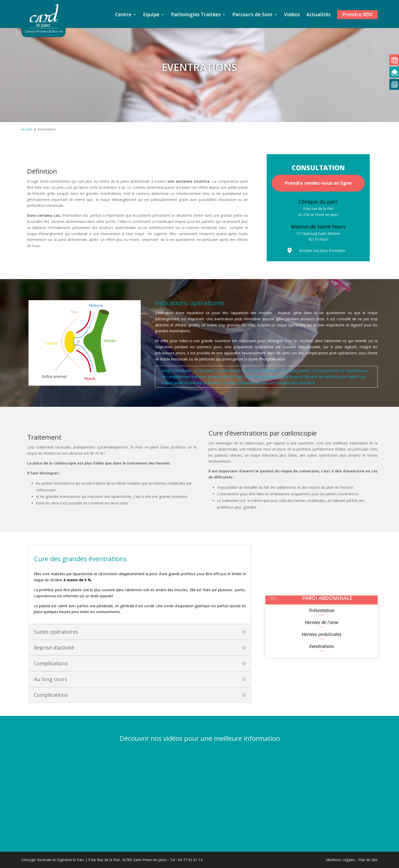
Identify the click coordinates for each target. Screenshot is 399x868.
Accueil (26, 129)
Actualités (318, 15)
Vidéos (292, 15)
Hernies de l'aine (322, 622)
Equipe (151, 15)
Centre (123, 15)
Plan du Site (368, 860)
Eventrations (322, 646)
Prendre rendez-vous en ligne (318, 183)
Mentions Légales (340, 860)
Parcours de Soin (252, 15)
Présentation (322, 610)
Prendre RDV (357, 15)
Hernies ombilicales (322, 634)
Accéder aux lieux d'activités (322, 250)
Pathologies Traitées (196, 15)
